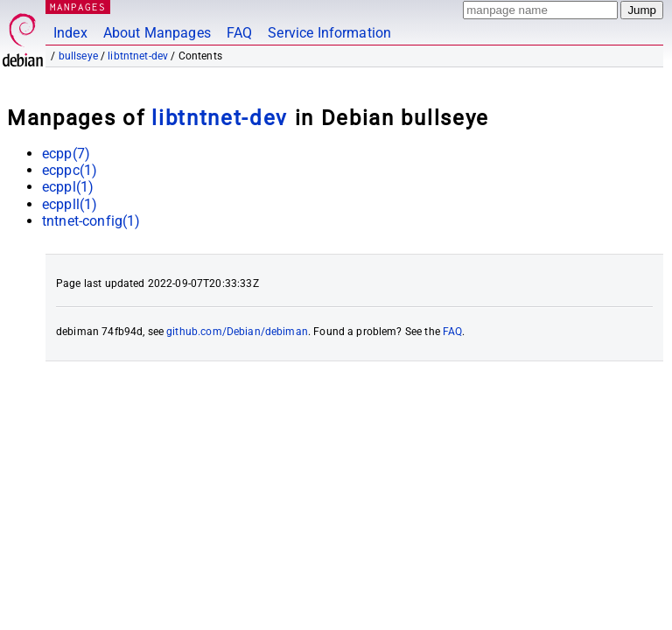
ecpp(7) (66, 154)
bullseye (78, 56)
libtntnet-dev (138, 56)
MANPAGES (78, 7)
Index (70, 33)
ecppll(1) (70, 204)
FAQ (239, 33)
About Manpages (157, 33)
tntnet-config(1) (91, 221)
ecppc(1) (70, 170)
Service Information (329, 33)
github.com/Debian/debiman (237, 332)
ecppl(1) (68, 187)
